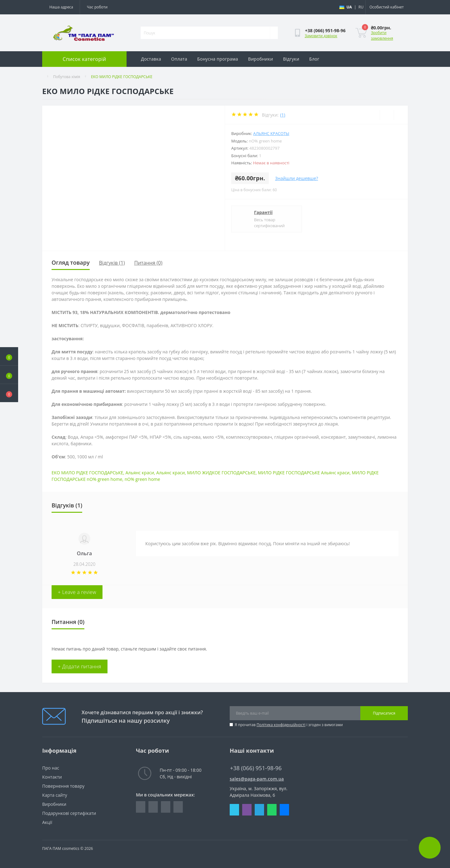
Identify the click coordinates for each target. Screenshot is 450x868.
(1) (282, 115)
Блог (314, 59)
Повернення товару (63, 786)
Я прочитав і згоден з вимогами (289, 725)
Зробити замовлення (382, 35)
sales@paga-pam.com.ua (257, 779)
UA (349, 7)
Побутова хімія (67, 77)
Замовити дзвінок (321, 36)
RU (361, 7)
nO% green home (142, 479)
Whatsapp (272, 810)
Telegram (259, 810)
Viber (247, 810)
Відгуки (291, 59)
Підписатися (384, 713)
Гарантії (263, 212)
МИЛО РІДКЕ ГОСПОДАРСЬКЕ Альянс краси (304, 473)
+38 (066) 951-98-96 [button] (256, 768)
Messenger (284, 810)
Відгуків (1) (112, 263)
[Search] (274, 33)
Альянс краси (140, 473)
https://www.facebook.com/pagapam (141, 807)
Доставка (151, 59)
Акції (47, 822)
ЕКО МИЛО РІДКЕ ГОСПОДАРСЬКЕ (87, 473)
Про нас (51, 768)
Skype (234, 810)
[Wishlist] (387, 115)
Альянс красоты (271, 133)
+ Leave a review (77, 592)
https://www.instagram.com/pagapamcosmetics (153, 807)
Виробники (261, 59)
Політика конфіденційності (281, 725)
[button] (9, 393)
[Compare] (401, 115)
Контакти (52, 777)
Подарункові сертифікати (69, 813)
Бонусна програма (218, 59)
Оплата (179, 59)
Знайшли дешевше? (296, 178)
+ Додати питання (80, 666)
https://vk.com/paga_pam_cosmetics (166, 807)
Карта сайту (55, 795)
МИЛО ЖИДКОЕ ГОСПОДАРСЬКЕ (221, 473)
